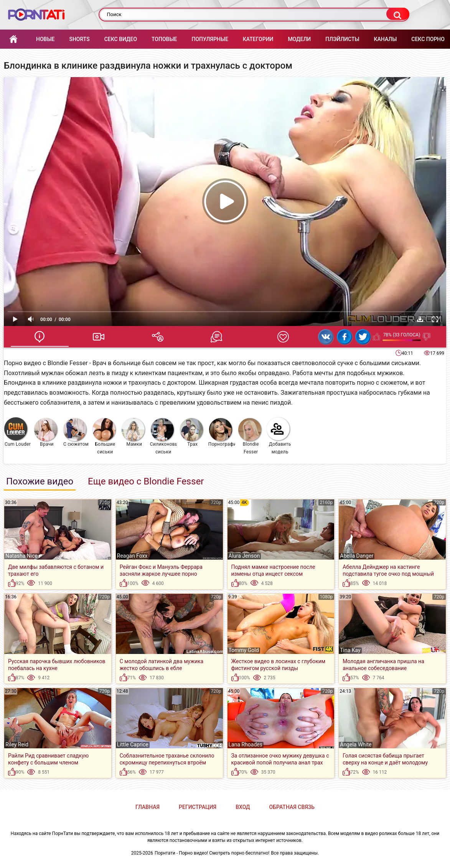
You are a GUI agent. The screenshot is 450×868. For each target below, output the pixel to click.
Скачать (420, 319)
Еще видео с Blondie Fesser (146, 481)
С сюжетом (76, 432)
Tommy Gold (244, 650)
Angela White (356, 744)
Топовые (164, 39)
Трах (191, 432)
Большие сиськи (104, 436)
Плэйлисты (342, 39)
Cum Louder (17, 432)
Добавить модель (279, 436)
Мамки (133, 432)
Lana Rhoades (246, 744)
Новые (45, 39)
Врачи (46, 432)
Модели (299, 39)
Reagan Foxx (132, 556)
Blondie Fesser (250, 436)
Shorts (79, 39)
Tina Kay (350, 650)
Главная (13, 39)
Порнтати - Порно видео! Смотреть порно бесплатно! (212, 853)
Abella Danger (357, 556)
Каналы (386, 39)
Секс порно (428, 39)
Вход (243, 807)
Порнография (222, 432)
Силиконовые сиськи (164, 436)
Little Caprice (133, 744)
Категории (258, 39)
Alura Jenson (244, 556)
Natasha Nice (21, 556)
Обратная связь (292, 807)
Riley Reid (17, 744)
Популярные (210, 39)
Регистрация (198, 807)
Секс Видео (121, 39)
